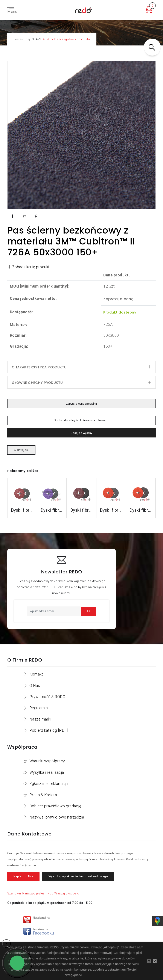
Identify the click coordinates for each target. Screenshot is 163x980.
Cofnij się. (21, 450)
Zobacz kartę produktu (30, 267)
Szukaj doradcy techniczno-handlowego (81, 420)
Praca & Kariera (43, 795)
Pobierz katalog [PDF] (49, 730)
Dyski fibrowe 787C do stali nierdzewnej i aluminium (141, 510)
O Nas (35, 685)
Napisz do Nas (24, 876)
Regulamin (39, 708)
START (37, 39)
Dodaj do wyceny (81, 433)
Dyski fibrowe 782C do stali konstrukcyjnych (81, 510)
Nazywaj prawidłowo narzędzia (57, 817)
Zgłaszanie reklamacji (49, 783)
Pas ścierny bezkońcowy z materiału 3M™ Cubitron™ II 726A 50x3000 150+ (71, 241)
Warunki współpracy (47, 761)
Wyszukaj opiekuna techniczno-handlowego (78, 876)
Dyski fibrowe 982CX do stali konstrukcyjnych (52, 510)
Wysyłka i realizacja (47, 772)
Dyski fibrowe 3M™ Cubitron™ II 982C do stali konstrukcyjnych (22, 510)
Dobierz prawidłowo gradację (55, 806)
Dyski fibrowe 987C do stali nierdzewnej (111, 510)
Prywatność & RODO (47, 697)
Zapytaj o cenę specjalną (81, 404)
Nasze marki (40, 719)
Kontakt (36, 674)
